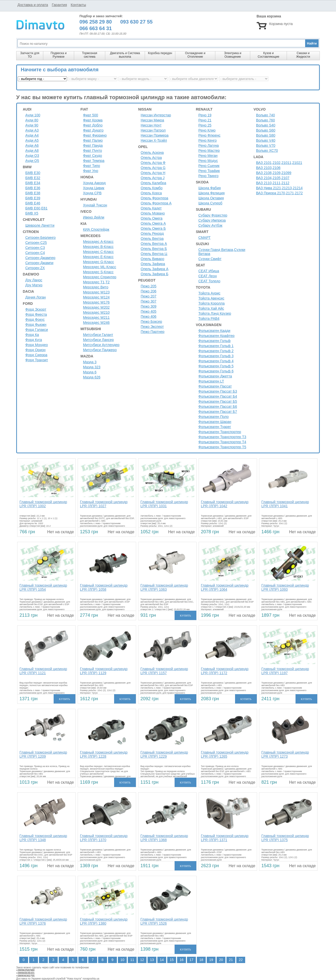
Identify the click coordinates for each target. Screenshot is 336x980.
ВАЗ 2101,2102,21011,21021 (279, 163)
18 (201, 960)
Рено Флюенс (209, 135)
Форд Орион (35, 350)
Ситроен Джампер (40, 258)
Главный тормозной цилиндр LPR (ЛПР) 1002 (43, 504)
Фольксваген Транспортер (220, 432)
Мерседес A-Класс (98, 242)
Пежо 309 (149, 306)
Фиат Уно (91, 171)
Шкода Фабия (209, 188)
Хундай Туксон (95, 205)
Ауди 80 (32, 120)
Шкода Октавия (211, 198)
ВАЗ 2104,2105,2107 (273, 178)
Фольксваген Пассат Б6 (218, 407)
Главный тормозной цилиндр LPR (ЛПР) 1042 (225, 504)
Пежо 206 (149, 291)
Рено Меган (208, 156)
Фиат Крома (93, 120)
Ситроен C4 (35, 253)
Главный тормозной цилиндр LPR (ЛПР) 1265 (225, 754)
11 (132, 960)
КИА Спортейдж (96, 229)
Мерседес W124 (96, 297)
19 (211, 960)
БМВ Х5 (32, 213)
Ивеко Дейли (94, 217)
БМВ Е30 (33, 173)
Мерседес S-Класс (98, 272)
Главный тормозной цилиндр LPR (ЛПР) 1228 (104, 754)
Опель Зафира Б (154, 274)
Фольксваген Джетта (215, 376)
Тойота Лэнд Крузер (215, 313)
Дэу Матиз (34, 285)
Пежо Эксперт (152, 327)
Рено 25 (205, 125)
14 (162, 960)
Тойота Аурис (209, 293)
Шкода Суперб (210, 203)
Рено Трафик (209, 171)
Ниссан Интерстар (156, 115)
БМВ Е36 (33, 188)
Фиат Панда (93, 145)
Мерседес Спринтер (100, 277)
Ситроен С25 (36, 243)
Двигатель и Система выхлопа (125, 55)
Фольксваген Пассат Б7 (218, 412)
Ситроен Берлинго (40, 238)
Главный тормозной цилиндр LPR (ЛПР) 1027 (104, 504)
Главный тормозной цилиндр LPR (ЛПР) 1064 (225, 587)
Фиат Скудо (92, 156)
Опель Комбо (152, 188)
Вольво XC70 (267, 151)
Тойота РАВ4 (209, 318)
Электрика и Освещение (233, 55)
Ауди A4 (32, 135)
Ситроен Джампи (39, 263)
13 (152, 960)
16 (182, 960)
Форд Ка (32, 335)
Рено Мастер (209, 151)
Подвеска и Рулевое (59, 55)
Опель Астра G (153, 168)
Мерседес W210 (96, 312)
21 (231, 960)
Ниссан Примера (155, 135)
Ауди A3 (32, 130)
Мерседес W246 (96, 323)
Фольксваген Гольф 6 (216, 371)
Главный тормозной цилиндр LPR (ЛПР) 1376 (43, 921)
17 (192, 960)
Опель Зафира (153, 264)
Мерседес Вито (96, 287)
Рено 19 (205, 115)
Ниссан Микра (152, 120)
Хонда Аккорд (94, 183)
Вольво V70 (266, 145)
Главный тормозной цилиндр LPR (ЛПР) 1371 (225, 838)
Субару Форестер (213, 215)
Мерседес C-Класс (98, 252)
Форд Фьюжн (36, 325)
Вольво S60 (266, 130)
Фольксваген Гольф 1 (216, 346)
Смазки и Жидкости (303, 55)
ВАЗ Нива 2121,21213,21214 (279, 188)
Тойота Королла (212, 303)
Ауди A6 (32, 145)
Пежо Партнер (153, 332)
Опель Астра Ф (153, 163)
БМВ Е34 (33, 183)
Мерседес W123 (96, 292)
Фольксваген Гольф (214, 341)
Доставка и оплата (33, 5)
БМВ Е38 (33, 193)
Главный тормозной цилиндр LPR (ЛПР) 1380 (104, 921)
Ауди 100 (33, 115)
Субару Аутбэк (210, 225)
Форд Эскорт (36, 309)
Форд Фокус (35, 319)
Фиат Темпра (94, 161)
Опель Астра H (153, 173)
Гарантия (59, 5)
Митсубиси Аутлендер (101, 345)
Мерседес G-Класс (98, 262)
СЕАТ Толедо (209, 281)
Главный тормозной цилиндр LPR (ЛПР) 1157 (164, 671)
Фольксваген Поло (214, 417)
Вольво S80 (266, 135)
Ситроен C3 (35, 248)
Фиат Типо (91, 166)
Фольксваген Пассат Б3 (218, 391)
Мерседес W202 (96, 307)
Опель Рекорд (152, 233)
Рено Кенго (207, 140)
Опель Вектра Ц (154, 254)
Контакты (78, 5)
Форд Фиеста (36, 314)
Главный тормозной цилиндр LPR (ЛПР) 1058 (104, 587)
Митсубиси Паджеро (100, 350)
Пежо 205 (149, 286)
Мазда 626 (92, 377)
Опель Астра (151, 158)
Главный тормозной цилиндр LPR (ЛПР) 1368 (164, 838)
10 (122, 960)
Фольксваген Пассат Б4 (218, 396)
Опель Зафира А (155, 269)
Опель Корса (151, 193)
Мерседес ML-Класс (100, 267)
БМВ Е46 (33, 203)
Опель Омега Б (153, 228)
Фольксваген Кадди (214, 331)
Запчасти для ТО (30, 55)
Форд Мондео (37, 345)
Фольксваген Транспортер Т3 (222, 437)
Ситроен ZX (35, 268)
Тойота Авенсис (211, 298)
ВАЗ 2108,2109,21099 (274, 173)
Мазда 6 (90, 372)
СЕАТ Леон (208, 276)
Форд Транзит (37, 360)
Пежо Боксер (151, 322)
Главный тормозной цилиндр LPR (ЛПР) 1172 (225, 671)
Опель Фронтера (154, 198)
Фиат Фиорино (95, 135)
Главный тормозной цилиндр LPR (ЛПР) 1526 (164, 921)
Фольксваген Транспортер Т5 (222, 447)
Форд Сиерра (36, 355)
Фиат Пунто (92, 151)
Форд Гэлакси (37, 330)
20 (221, 960)
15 (172, 960)
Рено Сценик (209, 166)
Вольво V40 (266, 140)
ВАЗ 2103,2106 (268, 168)
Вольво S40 (266, 125)
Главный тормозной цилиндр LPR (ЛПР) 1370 (104, 838)
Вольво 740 (266, 115)
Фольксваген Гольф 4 (216, 361)
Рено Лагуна (209, 145)
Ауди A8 (32, 151)
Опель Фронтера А (156, 203)
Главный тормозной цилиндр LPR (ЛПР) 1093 (285, 587)
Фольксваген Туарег (215, 427)
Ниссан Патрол (153, 130)
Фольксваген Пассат (215, 386)
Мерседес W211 (96, 317)
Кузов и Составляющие (268, 55)
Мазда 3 (90, 362)
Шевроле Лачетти (40, 225)
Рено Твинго (208, 176)
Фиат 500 (91, 115)
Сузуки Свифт (210, 259)
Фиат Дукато (93, 130)
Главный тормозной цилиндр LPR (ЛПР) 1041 (285, 504)
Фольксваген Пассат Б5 (218, 401)
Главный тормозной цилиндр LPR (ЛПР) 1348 (43, 838)
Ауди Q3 (32, 156)
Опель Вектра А (154, 244)
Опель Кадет (151, 208)
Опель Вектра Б (154, 249)
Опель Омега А (153, 223)
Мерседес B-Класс (98, 247)
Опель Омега (152, 218)
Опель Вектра (152, 239)
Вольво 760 (266, 120)
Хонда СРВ (92, 193)
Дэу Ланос (34, 280)
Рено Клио (207, 130)
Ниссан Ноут (151, 125)
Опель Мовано (153, 213)
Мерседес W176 (96, 302)
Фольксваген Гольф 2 (216, 351)
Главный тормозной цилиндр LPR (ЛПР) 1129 (104, 671)
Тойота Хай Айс (211, 308)
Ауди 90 (32, 125)
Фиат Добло (93, 125)
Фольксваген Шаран (215, 422)
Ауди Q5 (32, 161)
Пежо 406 (149, 316)
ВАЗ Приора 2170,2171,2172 (279, 193)
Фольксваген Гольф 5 (216, 366)
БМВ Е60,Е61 (36, 208)
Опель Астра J (153, 178)
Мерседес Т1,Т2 (96, 282)
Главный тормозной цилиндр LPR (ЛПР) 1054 (43, 587)
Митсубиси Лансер (98, 340)
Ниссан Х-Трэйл (154, 140)
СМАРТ (204, 238)
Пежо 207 (149, 296)
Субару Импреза (212, 220)
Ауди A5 (32, 140)
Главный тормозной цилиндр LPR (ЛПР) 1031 (164, 504)
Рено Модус (208, 161)
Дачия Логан (36, 297)
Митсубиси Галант (98, 335)
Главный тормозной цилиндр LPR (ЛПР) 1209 (43, 754)
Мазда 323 (92, 367)
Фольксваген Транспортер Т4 (222, 442)
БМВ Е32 (33, 178)
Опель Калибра (153, 183)
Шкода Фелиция (212, 193)
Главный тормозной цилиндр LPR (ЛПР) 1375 (285, 838)
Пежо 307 (149, 301)
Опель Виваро (152, 259)
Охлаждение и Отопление (195, 55)
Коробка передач (160, 53)
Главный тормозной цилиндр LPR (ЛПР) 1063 (164, 587)
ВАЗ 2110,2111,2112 (273, 183)
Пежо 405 (149, 311)
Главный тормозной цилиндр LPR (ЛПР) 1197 (285, 671)
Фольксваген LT (211, 381)
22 (241, 960)
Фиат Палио (93, 140)
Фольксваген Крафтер (216, 336)
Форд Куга (34, 340)
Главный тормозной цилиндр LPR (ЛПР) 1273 (285, 754)
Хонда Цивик (94, 188)
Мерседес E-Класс (98, 257)
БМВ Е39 (33, 198)
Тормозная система (90, 55)
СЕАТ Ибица (209, 271)
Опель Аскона (152, 153)
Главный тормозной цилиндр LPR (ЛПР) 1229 (164, 754)
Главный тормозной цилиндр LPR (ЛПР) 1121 (43, 671)
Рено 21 (205, 120)
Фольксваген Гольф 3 (216, 356)
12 (142, 960)
